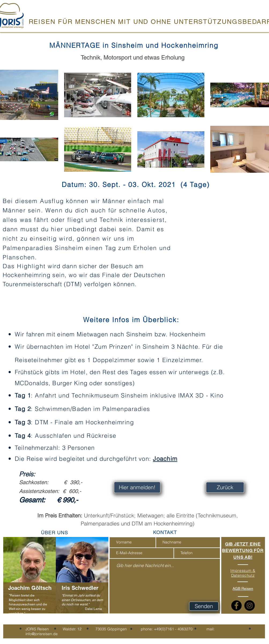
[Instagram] (250, 606)
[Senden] (204, 606)
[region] (30, 579)
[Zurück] (225, 487)
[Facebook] (236, 606)
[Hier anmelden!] (137, 487)
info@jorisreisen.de (42, 634)
